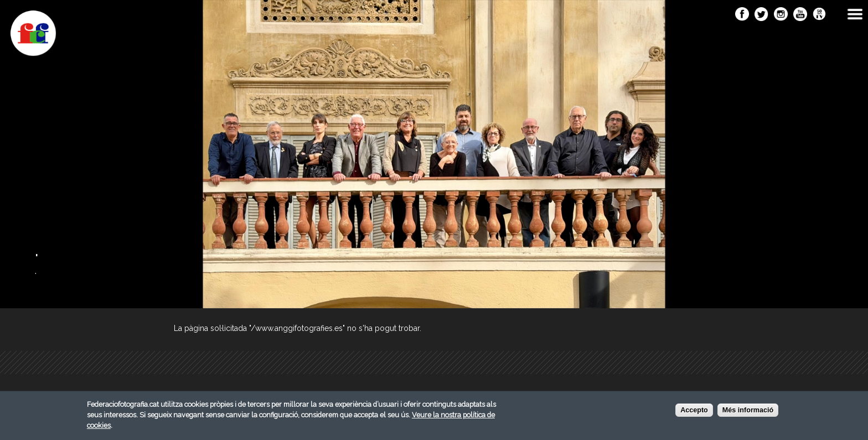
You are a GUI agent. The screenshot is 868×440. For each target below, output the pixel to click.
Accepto (694, 412)
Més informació (748, 412)
